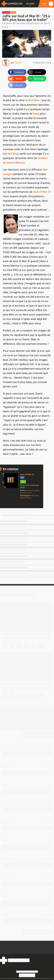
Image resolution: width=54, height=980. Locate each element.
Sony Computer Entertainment (30, 492)
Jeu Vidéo (30, 4)
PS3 (22, 478)
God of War (32, 100)
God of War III (42, 192)
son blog (13, 153)
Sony (36, 114)
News (13, 12)
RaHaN (18, 63)
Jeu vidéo (6, 12)
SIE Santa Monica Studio (30, 497)
